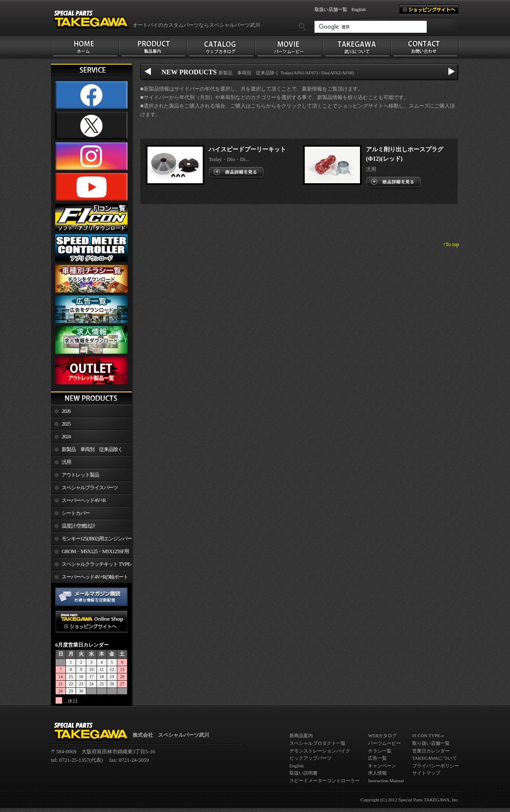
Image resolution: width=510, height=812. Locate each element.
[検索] (371, 27)
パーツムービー (384, 743)
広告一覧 (377, 758)
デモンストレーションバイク (320, 751)
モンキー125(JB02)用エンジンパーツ (91, 540)
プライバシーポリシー (436, 766)
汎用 (66, 462)
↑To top (451, 244)
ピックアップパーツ (310, 758)
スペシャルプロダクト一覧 (317, 743)
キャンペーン (382, 766)
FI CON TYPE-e (428, 735)
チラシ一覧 (380, 751)
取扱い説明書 (303, 773)
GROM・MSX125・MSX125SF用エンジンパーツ (90, 553)
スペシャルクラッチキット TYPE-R (91, 566)
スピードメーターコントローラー (324, 781)
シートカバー (76, 513)
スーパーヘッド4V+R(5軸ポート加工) (89, 579)
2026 (66, 411)
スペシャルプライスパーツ (90, 488)
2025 (66, 424)
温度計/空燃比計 (78, 526)
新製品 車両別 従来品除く (92, 449)
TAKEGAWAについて (435, 758)
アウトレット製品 (80, 475)
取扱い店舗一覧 (331, 9)
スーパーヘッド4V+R (84, 500)
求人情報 (377, 773)
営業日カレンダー (431, 751)
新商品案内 (301, 735)
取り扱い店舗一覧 (431, 743)
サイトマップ (426, 773)
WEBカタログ (382, 735)
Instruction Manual (386, 781)
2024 (66, 437)
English (359, 9)
